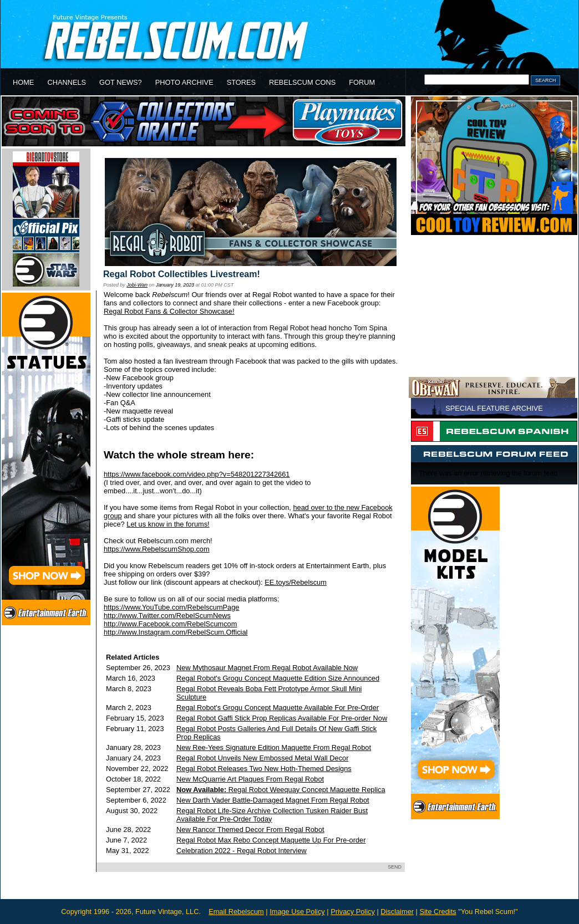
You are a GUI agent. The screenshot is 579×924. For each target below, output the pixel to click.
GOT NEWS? (121, 82)
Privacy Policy (353, 912)
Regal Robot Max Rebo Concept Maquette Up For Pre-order (271, 840)
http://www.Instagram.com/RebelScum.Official (176, 632)
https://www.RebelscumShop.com (157, 549)
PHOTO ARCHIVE (184, 82)
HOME (23, 82)
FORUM (362, 82)
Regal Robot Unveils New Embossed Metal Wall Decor (262, 758)
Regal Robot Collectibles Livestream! (182, 274)
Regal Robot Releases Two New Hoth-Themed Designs (264, 769)
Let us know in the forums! (168, 524)
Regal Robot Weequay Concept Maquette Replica (281, 790)
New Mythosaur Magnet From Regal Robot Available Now (267, 668)
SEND (395, 867)
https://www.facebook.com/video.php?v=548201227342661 (197, 474)
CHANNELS (67, 82)
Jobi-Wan (137, 285)
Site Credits (438, 912)
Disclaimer (397, 912)
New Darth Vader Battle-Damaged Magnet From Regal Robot (273, 800)
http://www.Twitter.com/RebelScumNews (167, 616)
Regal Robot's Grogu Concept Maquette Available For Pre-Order (278, 708)
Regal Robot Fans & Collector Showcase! (169, 311)
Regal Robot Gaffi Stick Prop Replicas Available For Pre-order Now (282, 718)
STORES (241, 82)
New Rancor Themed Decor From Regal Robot (250, 829)
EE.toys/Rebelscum (296, 582)
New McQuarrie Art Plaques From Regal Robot (250, 779)
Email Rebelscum (236, 912)
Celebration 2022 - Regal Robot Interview (242, 851)
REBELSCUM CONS (302, 82)
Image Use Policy (297, 912)
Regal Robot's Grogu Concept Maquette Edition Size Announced (278, 678)
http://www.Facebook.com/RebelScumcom (170, 624)
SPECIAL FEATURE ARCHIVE (494, 408)
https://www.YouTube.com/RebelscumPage (171, 607)
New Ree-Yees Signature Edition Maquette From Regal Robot (274, 747)
